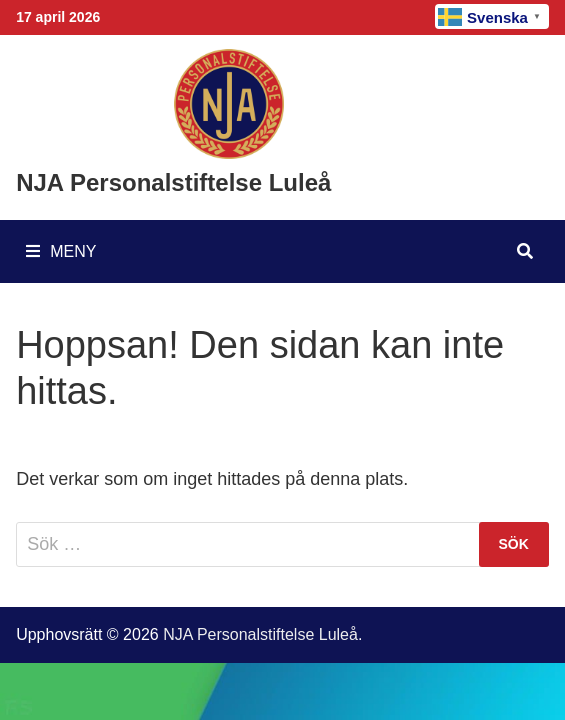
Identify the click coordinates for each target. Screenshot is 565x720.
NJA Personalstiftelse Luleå (173, 182)
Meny (61, 251)
